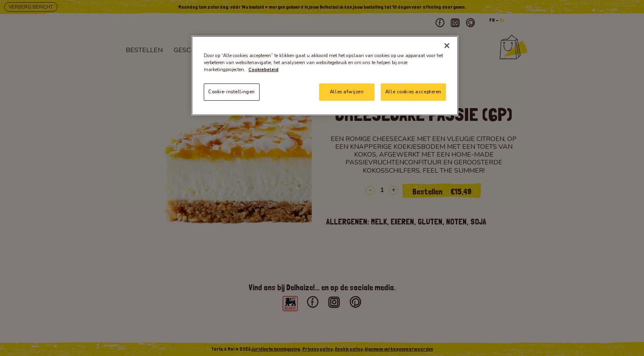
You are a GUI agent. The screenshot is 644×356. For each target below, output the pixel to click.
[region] (325, 76)
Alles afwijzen (347, 92)
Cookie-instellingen (232, 92)
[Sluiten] (447, 46)
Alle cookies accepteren (413, 92)
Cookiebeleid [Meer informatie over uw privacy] (263, 69)
